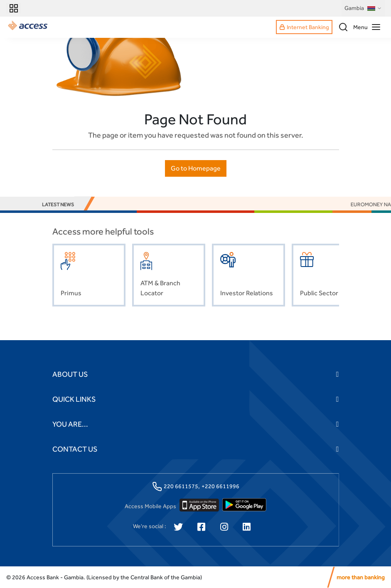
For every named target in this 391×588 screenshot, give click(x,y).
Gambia (363, 8)
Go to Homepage (196, 168)
